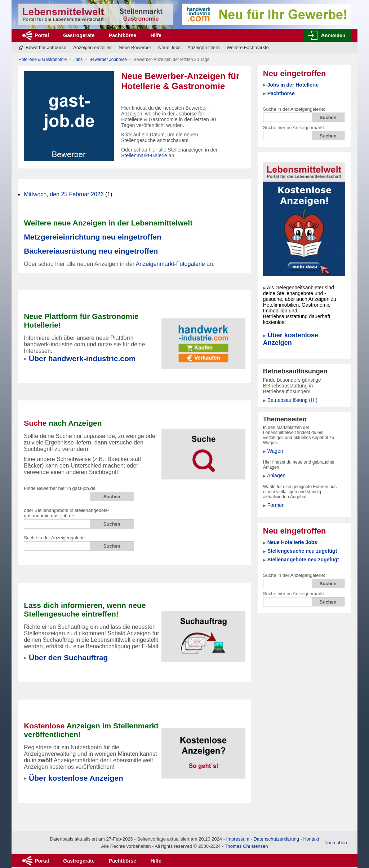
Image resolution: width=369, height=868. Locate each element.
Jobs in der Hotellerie (293, 85)
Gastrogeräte (79, 35)
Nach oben (336, 843)
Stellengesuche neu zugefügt (302, 551)
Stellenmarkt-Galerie (144, 155)
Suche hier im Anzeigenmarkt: (294, 128)
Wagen (275, 451)
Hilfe (156, 35)
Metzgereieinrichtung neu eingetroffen (93, 237)
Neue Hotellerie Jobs (292, 542)
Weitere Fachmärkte (248, 47)
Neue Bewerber (135, 47)
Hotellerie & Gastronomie (43, 60)
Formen (276, 505)
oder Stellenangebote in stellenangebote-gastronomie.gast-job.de (66, 513)
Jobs (78, 60)
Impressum (238, 839)
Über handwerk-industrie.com (82, 358)
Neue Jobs (169, 47)
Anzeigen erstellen (92, 47)
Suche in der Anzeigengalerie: (294, 109)
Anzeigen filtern (204, 47)
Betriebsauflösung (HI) (292, 400)
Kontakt (311, 839)
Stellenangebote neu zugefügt (303, 560)
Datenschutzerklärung (276, 839)
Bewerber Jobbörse (46, 47)
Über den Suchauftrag (68, 657)
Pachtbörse (123, 35)
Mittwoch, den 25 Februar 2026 (64, 194)
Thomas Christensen (246, 846)
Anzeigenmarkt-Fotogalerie (170, 264)
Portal (42, 35)
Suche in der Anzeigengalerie (54, 538)
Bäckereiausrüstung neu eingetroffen (91, 251)
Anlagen (276, 475)
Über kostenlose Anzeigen (291, 339)
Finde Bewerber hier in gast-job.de (60, 488)
